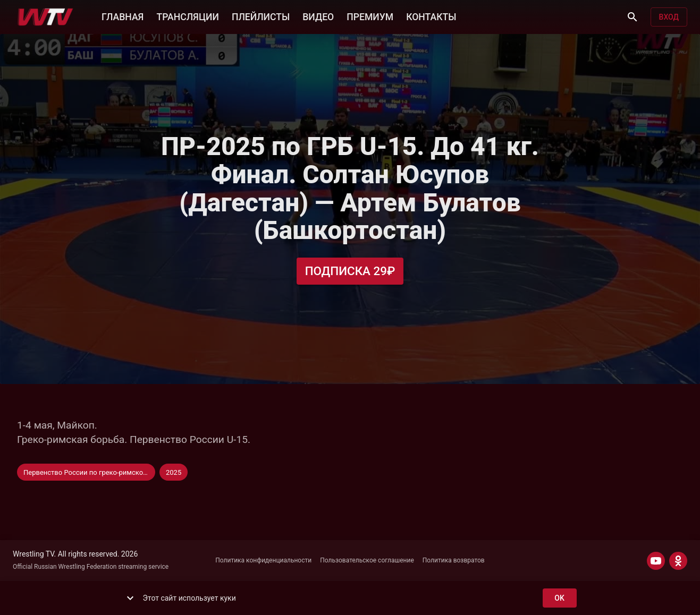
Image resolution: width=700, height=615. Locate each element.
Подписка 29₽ (350, 271)
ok (560, 598)
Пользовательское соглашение (367, 560)
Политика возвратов (454, 560)
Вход (669, 17)
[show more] (130, 598)
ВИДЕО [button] (318, 16)
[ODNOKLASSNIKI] (678, 561)
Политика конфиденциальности (263, 560)
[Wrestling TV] (45, 17)
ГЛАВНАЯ (123, 16)
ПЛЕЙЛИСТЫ (261, 16)
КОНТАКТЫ (431, 16)
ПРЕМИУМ (370, 16)
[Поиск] (632, 17)
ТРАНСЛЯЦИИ (187, 16)
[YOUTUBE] (656, 561)
